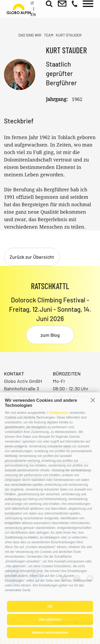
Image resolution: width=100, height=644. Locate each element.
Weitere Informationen (50, 632)
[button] (93, 400)
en (33, 14)
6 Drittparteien (57, 413)
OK (50, 606)
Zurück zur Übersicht (32, 257)
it (32, 3)
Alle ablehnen (50, 619)
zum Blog (50, 335)
